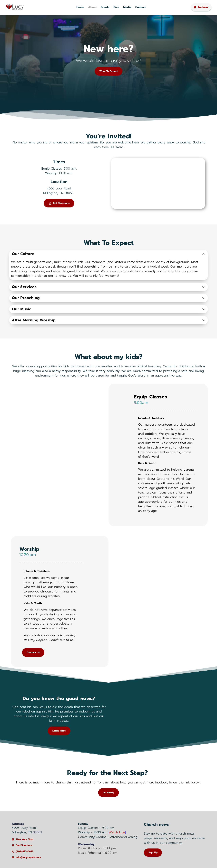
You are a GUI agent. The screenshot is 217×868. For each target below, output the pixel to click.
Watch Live (117, 832)
